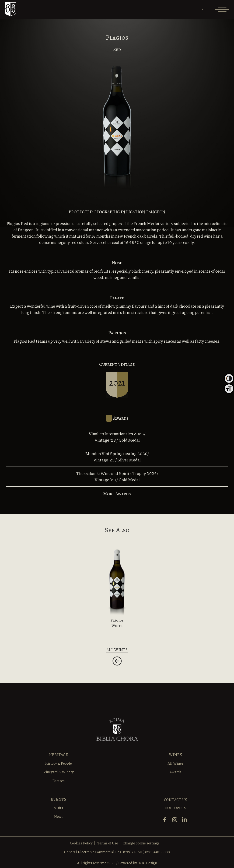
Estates (58, 781)
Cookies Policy (81, 843)
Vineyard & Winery (58, 772)
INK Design (147, 863)
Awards (175, 772)
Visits (58, 808)
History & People (58, 763)
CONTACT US (176, 800)
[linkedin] (186, 822)
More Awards (117, 494)
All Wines (175, 763)
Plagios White (117, 623)
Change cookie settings (141, 843)
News (59, 816)
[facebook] (166, 822)
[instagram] (176, 822)
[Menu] (222, 11)
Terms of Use (108, 843)
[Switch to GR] (203, 9)
